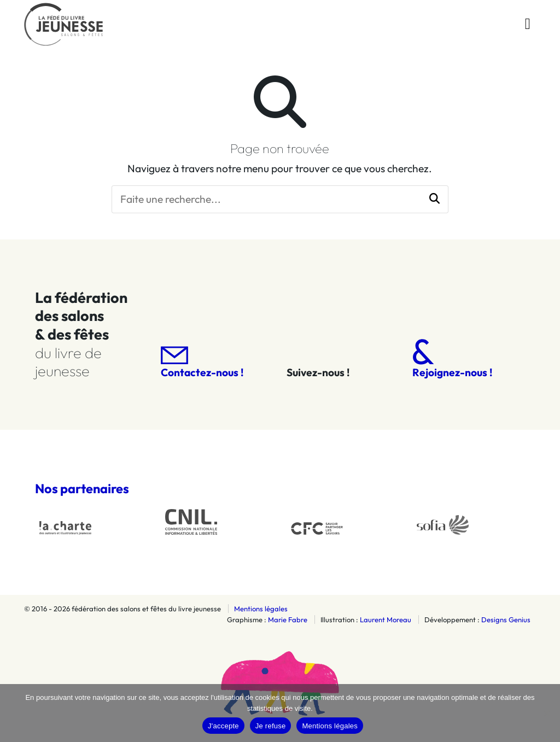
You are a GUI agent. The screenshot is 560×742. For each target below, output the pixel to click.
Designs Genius (506, 620)
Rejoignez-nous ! (452, 359)
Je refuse (271, 726)
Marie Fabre (288, 620)
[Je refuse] (546, 713)
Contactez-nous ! (202, 363)
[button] (434, 199)
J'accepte (223, 726)
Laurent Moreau (386, 620)
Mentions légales (261, 609)
